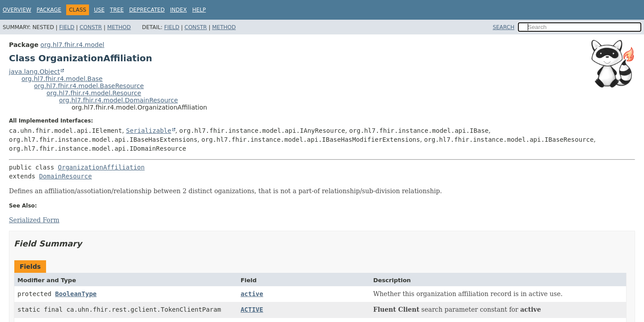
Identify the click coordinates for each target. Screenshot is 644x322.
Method (119, 27)
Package (49, 10)
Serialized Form (34, 220)
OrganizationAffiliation (102, 167)
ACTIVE (252, 309)
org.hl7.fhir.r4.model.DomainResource (119, 100)
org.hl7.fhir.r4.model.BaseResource (89, 86)
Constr (91, 27)
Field (67, 27)
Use (99, 10)
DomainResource (65, 176)
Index (178, 10)
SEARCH (504, 27)
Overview (17, 10)
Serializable (149, 131)
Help (199, 10)
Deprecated (147, 10)
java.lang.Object (34, 72)
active (252, 294)
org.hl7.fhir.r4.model (72, 45)
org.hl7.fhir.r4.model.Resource (94, 93)
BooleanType (76, 294)
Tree (117, 10)
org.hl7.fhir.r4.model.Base (62, 79)
